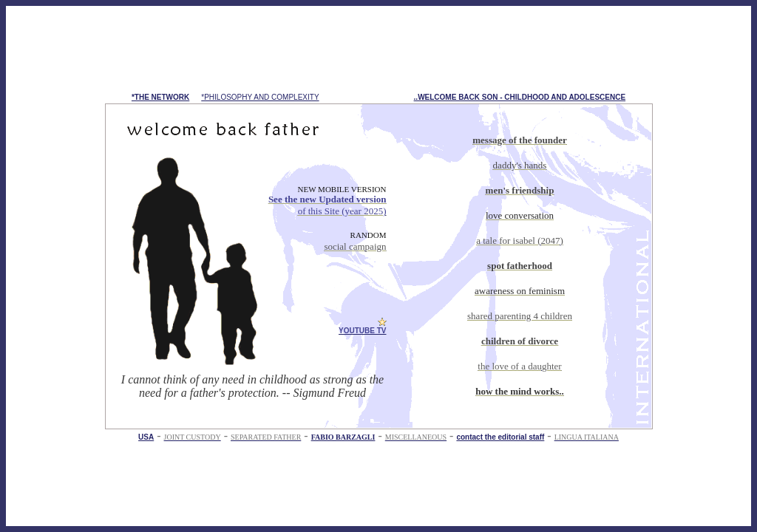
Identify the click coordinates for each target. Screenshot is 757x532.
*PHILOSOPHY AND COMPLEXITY (260, 97)
